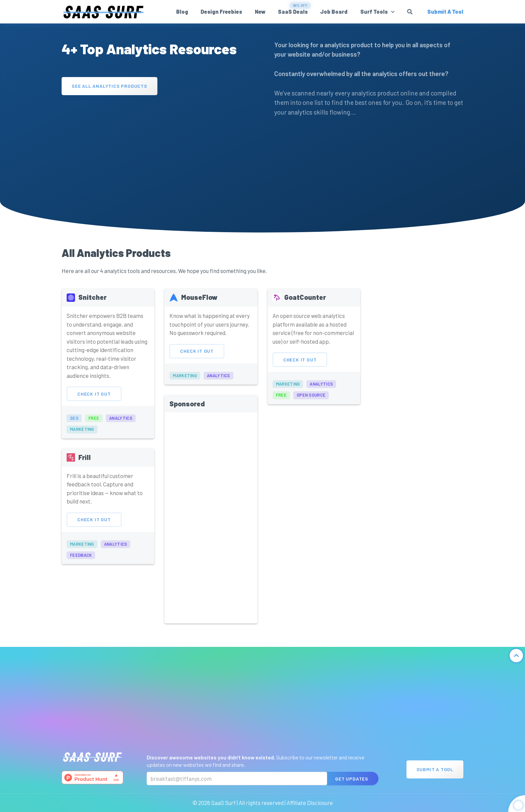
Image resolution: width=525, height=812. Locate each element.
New (260, 12)
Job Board (334, 12)
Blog (182, 12)
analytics (121, 433)
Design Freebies (221, 12)
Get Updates (352, 779)
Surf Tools (374, 12)
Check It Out (94, 409)
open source (311, 410)
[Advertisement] (156, 149)
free (94, 433)
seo (74, 433)
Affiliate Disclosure (310, 803)
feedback (81, 570)
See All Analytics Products (109, 86)
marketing (82, 444)
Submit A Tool (435, 769)
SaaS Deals (293, 12)
